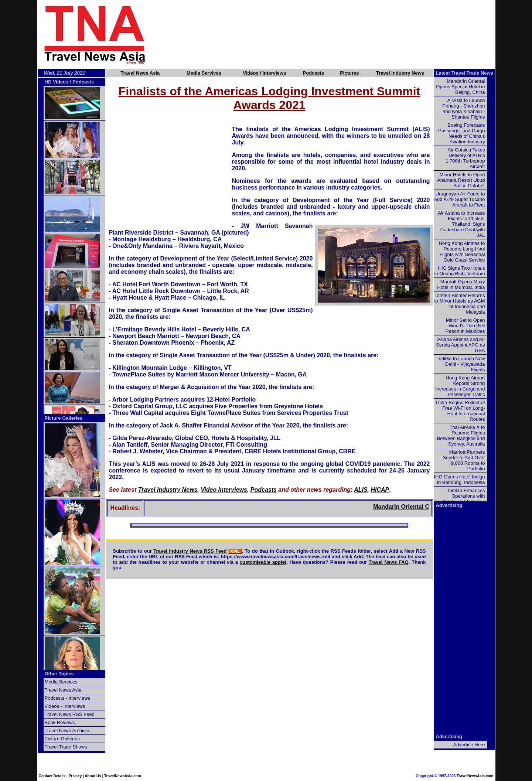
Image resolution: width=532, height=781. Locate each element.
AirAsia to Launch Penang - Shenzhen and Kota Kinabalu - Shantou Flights (464, 109)
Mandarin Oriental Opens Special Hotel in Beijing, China (460, 87)
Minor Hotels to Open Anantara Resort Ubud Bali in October (461, 180)
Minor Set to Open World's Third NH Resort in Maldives (465, 326)
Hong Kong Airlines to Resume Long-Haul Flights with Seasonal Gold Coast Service (462, 252)
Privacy (75, 776)
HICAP (380, 490)
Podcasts (314, 73)
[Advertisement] (333, 34)
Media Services (204, 73)
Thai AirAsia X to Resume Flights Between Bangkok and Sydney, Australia (461, 436)
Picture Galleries (64, 418)
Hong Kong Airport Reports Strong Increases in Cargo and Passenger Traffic (460, 386)
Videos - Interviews (65, 706)
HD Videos (57, 82)
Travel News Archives (68, 731)
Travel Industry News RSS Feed (190, 551)
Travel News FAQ (389, 562)
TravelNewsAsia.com (123, 776)
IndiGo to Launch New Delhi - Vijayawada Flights (461, 364)
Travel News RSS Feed (70, 714)
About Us (93, 776)
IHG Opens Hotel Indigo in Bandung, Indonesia (459, 480)
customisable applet (263, 562)
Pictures (349, 73)
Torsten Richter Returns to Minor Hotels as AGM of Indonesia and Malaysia (459, 304)
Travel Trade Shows (66, 747)
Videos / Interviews (264, 73)
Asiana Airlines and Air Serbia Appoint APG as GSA (460, 345)
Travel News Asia (140, 73)
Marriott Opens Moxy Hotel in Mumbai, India (461, 284)
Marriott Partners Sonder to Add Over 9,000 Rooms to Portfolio (464, 460)
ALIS (361, 490)
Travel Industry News (400, 73)
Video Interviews (224, 490)
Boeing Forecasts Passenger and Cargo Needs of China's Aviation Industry (461, 133)
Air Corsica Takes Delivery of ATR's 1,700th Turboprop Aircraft (465, 158)
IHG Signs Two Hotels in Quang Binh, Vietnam (459, 271)
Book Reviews (60, 722)
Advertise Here (469, 745)
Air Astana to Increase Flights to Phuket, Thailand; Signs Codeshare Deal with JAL (461, 224)
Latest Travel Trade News (465, 73)
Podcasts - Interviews (68, 698)
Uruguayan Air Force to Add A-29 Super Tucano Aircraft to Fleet (459, 199)
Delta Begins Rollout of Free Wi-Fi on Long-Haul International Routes (460, 411)
